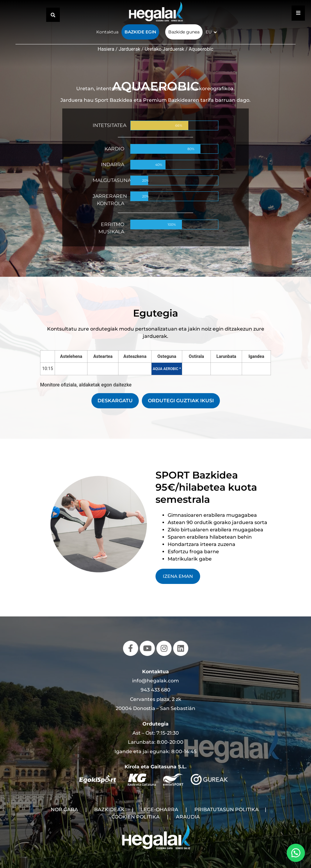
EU (209, 32)
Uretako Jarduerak (164, 49)
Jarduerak (130, 49)
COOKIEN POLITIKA (136, 817)
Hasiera (106, 49)
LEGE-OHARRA (159, 810)
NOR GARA (64, 810)
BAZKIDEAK (109, 810)
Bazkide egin (140, 32)
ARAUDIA (188, 817)
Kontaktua (107, 32)
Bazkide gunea (184, 32)
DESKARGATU (115, 401)
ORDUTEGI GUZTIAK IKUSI (181, 401)
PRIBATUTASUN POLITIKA (227, 810)
